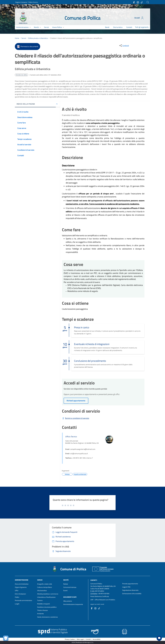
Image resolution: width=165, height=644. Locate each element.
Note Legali (80, 639)
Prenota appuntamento (130, 584)
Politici (17, 597)
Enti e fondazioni (20, 594)
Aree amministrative (22, 584)
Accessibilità (97, 639)
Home (17, 38)
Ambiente (40, 614)
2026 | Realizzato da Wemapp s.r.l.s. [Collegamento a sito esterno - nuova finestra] (83, 642)
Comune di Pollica (83, 18)
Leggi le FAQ (126, 587)
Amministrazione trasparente (73, 604)
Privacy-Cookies (70, 639)
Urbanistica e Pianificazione (46, 597)
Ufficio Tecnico (71, 437)
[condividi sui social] (124, 46)
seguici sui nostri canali (97, 604)
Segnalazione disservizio (130, 590)
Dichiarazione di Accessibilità (132, 594)
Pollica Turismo (33, 2)
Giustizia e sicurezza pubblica (47, 607)
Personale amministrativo (23, 600)
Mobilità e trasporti (43, 604)
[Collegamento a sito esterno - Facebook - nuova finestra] (134, 2)
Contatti (94, 580)
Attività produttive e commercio (48, 594)
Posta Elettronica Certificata (100, 596)
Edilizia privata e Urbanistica (38, 38)
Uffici (17, 590)
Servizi (24, 38)
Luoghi (17, 604)
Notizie (66, 584)
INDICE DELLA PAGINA (26, 104)
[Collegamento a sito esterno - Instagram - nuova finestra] (138, 2)
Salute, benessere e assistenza (47, 617)
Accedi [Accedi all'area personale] (139, 18)
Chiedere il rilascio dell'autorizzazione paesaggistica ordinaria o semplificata (76, 38)
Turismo (40, 600)
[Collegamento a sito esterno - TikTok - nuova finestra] (142, 2)
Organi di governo (21, 587)
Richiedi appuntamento (76, 401)
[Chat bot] (159, 638)
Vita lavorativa (42, 590)
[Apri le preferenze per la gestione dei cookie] (6, 638)
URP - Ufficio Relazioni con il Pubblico (103, 600)
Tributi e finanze (42, 610)
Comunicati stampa (70, 587)
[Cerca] (148, 2)
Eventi (65, 590)
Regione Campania (21, 2)
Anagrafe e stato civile (45, 584)
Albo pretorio (68, 601)
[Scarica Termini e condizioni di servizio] (76, 418)
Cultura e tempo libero (45, 587)
